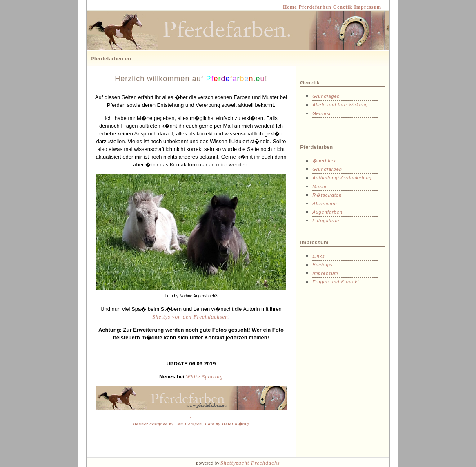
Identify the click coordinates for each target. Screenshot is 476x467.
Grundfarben (327, 169)
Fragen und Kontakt (336, 282)
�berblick (324, 161)
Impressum (367, 7)
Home (290, 7)
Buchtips (323, 265)
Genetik (342, 7)
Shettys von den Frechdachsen (190, 317)
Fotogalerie (326, 221)
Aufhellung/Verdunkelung (342, 178)
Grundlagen (326, 96)
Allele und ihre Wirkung (340, 105)
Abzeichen (325, 204)
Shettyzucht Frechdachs (250, 463)
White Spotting (204, 377)
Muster (320, 186)
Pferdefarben (314, 7)
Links (319, 256)
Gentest (322, 113)
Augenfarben (327, 212)
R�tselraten (327, 195)
